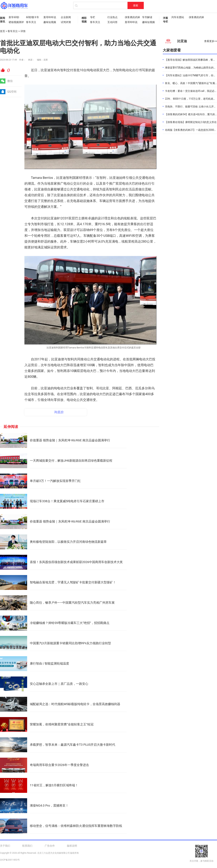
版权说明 (72, 846)
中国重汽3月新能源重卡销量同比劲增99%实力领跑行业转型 (70, 643)
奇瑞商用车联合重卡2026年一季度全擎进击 (59, 765)
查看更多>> (211, 41)
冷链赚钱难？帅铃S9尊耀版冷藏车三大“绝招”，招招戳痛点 (70, 623)
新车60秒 (14, 17)
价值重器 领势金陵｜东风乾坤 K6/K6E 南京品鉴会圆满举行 (70, 440)
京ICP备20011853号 (10, 860)
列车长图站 (178, 17)
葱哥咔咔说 (50, 17)
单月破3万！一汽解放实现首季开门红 (55, 481)
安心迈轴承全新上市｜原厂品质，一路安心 (59, 684)
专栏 (93, 17)
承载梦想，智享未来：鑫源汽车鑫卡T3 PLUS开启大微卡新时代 (73, 745)
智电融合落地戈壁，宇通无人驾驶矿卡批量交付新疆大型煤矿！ (73, 582)
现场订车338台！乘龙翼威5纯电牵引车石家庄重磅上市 (67, 501)
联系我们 (27, 846)
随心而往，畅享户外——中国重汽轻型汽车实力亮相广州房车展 (72, 603)
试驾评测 (66, 22)
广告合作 (50, 846)
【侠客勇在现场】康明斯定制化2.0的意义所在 (191, 122)
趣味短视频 (50, 22)
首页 (3, 31)
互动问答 (112, 22)
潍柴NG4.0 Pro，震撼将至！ (49, 805)
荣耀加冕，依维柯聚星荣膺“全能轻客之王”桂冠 (62, 724)
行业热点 (112, 17)
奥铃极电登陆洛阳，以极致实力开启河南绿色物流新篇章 (68, 542)
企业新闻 (66, 17)
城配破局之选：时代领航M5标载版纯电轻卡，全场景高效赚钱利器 (75, 704)
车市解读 (147, 17)
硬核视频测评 (16, 22)
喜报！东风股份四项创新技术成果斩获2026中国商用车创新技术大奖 (76, 562)
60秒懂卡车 (33, 17)
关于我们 (5, 846)
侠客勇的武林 (132, 17)
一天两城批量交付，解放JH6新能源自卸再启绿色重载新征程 (71, 461)
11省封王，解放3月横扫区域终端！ (54, 785)
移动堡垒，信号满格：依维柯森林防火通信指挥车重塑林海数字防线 (76, 826)
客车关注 (31, 22)
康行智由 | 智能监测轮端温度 (49, 663)
